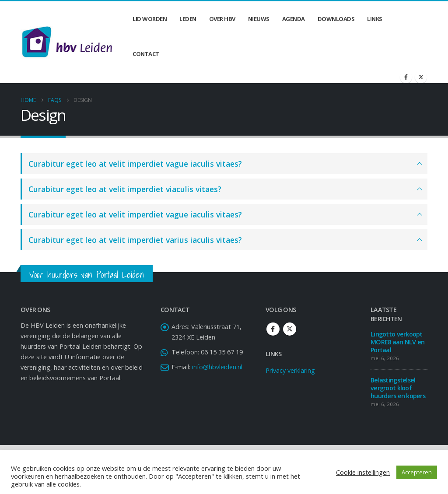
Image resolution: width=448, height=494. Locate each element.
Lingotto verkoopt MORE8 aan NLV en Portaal (397, 342)
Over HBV (222, 19)
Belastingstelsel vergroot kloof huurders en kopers (398, 388)
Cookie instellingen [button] (363, 472)
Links (375, 19)
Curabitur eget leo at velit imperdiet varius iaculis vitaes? (135, 240)
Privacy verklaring (290, 370)
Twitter (290, 329)
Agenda (294, 19)
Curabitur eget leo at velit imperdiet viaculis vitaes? (125, 189)
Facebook (273, 329)
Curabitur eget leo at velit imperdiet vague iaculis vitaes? (135, 164)
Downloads (336, 19)
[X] (421, 77)
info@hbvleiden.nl (217, 367)
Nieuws (259, 19)
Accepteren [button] (417, 472)
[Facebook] (406, 77)
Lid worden (150, 19)
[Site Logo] (67, 42)
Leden (188, 19)
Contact (146, 54)
